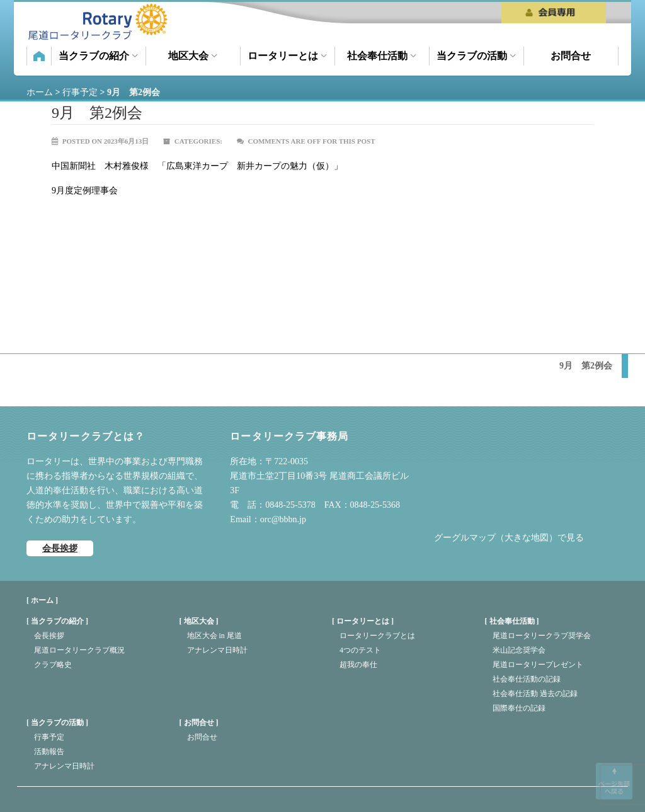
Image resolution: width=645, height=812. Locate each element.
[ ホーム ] (42, 600)
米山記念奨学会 (519, 650)
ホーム (39, 56)
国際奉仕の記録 (519, 708)
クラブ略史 (53, 665)
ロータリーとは (287, 56)
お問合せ (571, 56)
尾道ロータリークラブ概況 (79, 650)
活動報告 (49, 752)
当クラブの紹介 (98, 56)
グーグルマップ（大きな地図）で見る (509, 538)
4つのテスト (360, 650)
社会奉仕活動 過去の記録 (535, 694)
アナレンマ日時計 (217, 650)
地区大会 (193, 56)
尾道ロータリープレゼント (538, 665)
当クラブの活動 (476, 56)
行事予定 (49, 737)
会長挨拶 (60, 548)
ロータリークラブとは (377, 636)
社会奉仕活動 (382, 56)
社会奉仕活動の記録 (527, 679)
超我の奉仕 (358, 665)
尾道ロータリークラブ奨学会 (542, 636)
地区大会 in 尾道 (214, 636)
